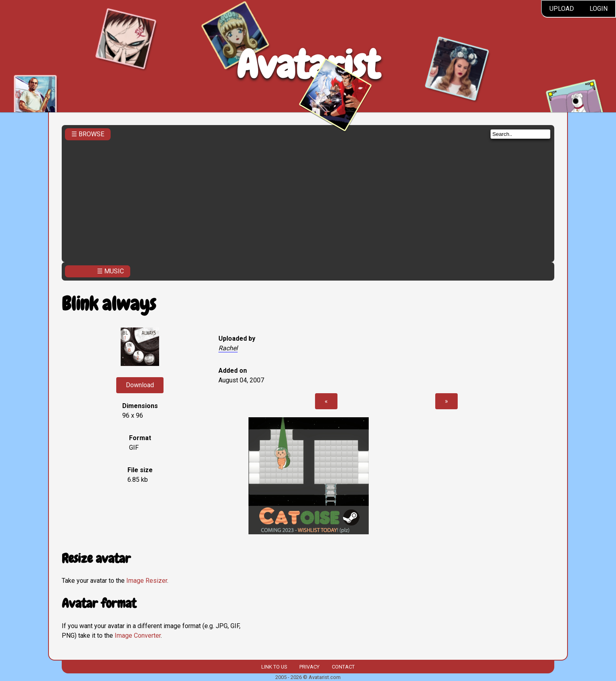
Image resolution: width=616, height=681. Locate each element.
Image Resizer (147, 581)
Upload (562, 9)
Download (140, 385)
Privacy (309, 667)
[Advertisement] (308, 199)
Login (599, 9)
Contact (343, 667)
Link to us (274, 667)
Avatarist (308, 65)
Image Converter (138, 636)
